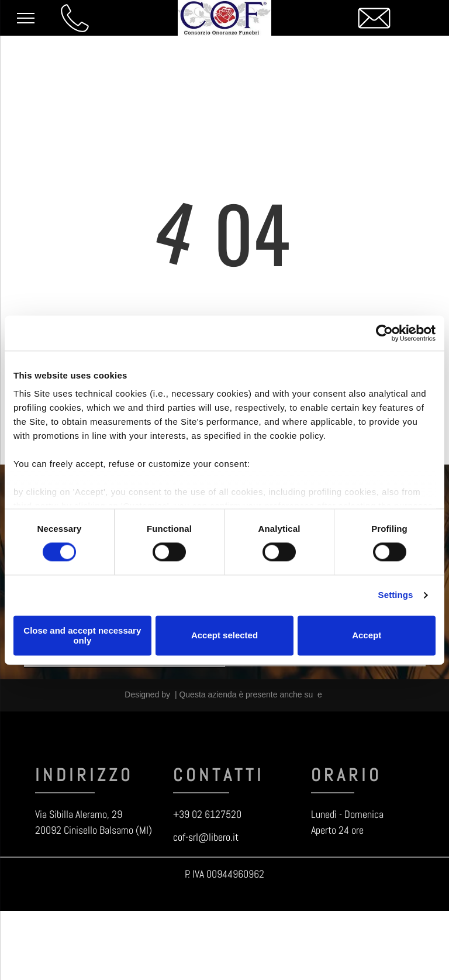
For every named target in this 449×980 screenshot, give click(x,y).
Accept (367, 636)
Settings (396, 595)
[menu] (26, 18)
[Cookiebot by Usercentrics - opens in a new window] (384, 333)
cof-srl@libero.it (206, 837)
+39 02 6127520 (207, 814)
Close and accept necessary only (82, 635)
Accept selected (224, 636)
